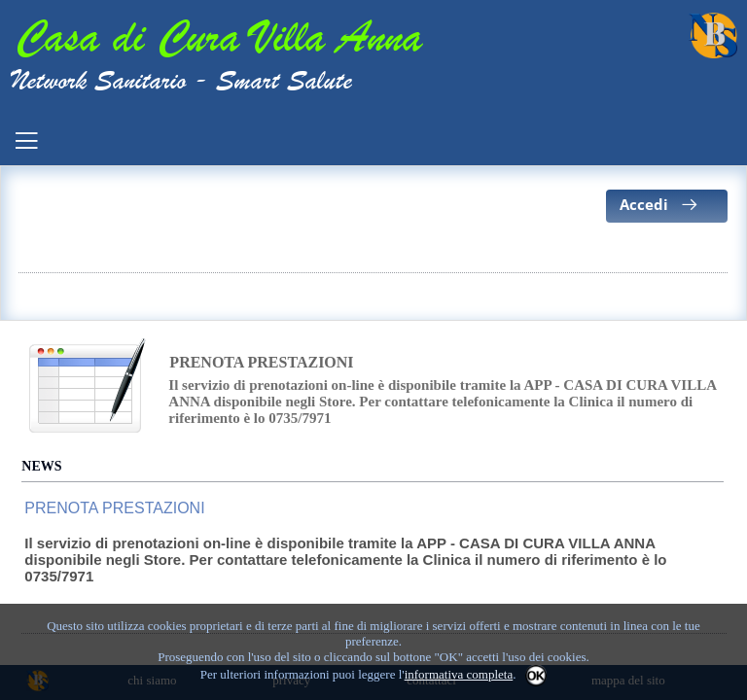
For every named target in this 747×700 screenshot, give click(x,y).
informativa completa (459, 674)
